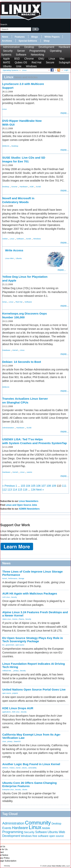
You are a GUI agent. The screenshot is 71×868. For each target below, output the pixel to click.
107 (43, 486)
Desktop (29, 47)
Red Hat (36, 62)
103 (23, 486)
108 (49, 486)
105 (33, 486)
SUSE (38, 187)
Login (66, 70)
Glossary (7, 866)
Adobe (5, 239)
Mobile (46, 828)
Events (7, 828)
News (5, 37)
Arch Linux (6, 597)
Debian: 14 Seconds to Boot (22, 362)
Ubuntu (7, 66)
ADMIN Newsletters (29, 509)
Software (21, 55)
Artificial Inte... (7, 671)
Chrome (29, 59)
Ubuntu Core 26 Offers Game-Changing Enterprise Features (29, 784)
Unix (19, 66)
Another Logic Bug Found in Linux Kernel (31, 764)
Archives (7, 41)
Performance (13, 578)
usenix (29, 472)
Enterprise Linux (8, 790)
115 (20, 490)
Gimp (4, 302)
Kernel (15, 350)
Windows (31, 66)
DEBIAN (6, 146)
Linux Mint (9, 258)
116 (25, 490)
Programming (37, 51)
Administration (11, 47)
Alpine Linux (7, 619)
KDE (32, 187)
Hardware (64, 47)
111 (64, 486)
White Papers (52, 37)
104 (28, 486)
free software (40, 836)
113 (10, 490)
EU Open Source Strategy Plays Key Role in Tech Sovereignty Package (33, 640)
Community (38, 823)
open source (20, 645)
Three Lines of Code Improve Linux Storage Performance (32, 573)
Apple (6, 59)
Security (8, 51)
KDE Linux (16, 712)
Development (46, 47)
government (10, 645)
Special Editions (28, 41)
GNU (41, 59)
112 (4, 490)
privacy (16, 671)
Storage (21, 578)
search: (4, 24)
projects (15, 693)
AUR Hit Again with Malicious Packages (30, 593)
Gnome (14, 187)
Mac (62, 59)
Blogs (35, 37)
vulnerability (32, 768)
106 (38, 486)
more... (65, 113)
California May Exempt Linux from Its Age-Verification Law (32, 736)
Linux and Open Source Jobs (21, 505)
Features (20, 37)
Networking (37, 55)
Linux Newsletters (29, 501)
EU (3, 645)
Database (6, 350)
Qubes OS (21, 62)
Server (21, 51)
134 (33, 490)
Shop (46, 41)
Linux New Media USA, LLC (58, 866)
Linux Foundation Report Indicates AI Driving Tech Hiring (34, 665)
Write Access (14, 250)
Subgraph (65, 62)
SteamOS (17, 741)
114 (15, 490)
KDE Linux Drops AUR (18, 708)
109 (54, 486)
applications (6, 712)
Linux (52, 59)
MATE (7, 62)
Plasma (21, 619)
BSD (17, 59)
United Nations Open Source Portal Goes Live (34, 689)
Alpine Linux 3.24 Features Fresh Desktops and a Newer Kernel (35, 614)
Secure (50, 62)
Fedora (12, 768)
